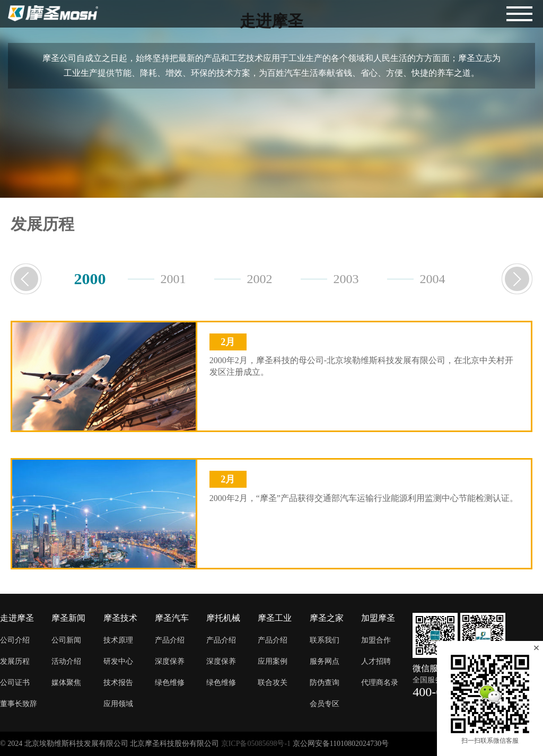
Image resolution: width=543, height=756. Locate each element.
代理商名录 (380, 683)
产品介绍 (170, 640)
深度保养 (170, 661)
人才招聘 (376, 661)
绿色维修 (170, 683)
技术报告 (118, 683)
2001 (173, 279)
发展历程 (15, 661)
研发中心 (118, 661)
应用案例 (273, 661)
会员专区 (325, 704)
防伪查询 (325, 683)
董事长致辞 (19, 704)
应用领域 (118, 704)
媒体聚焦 (66, 683)
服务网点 (325, 661)
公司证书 (15, 683)
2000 (90, 279)
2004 (433, 279)
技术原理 (118, 640)
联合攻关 (273, 683)
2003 (346, 279)
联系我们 (325, 640)
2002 (260, 279)
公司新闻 (66, 640)
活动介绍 (66, 661)
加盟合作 (376, 640)
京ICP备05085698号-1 (256, 744)
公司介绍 (15, 640)
